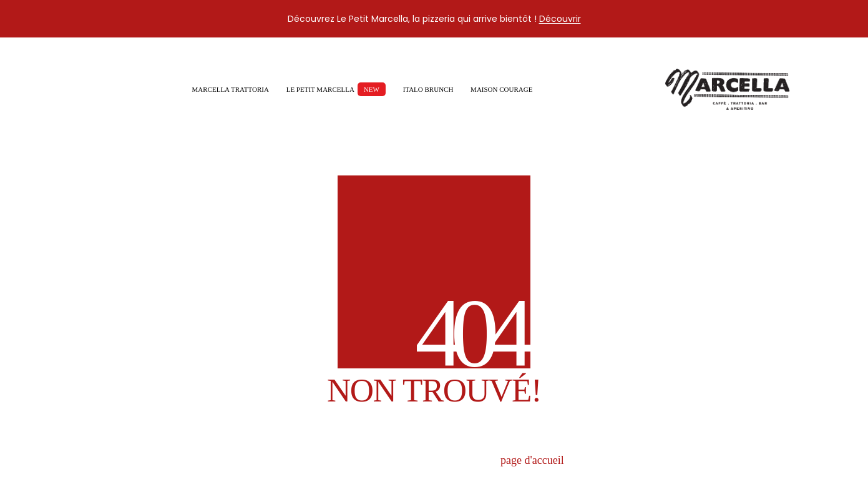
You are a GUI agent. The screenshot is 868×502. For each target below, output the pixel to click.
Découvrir (560, 19)
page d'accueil (532, 460)
